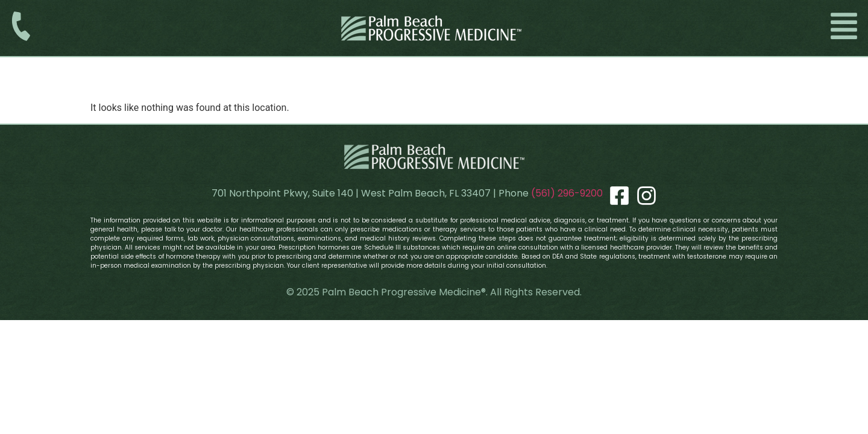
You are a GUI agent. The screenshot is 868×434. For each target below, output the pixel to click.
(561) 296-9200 (567, 193)
